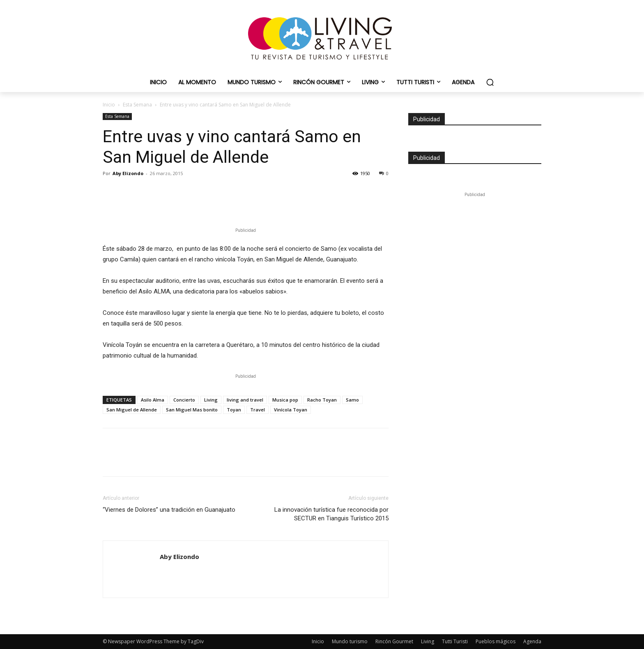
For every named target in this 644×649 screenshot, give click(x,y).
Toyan (234, 410)
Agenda (532, 641)
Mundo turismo (350, 641)
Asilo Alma (153, 400)
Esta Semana (137, 105)
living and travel (245, 400)
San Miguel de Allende (132, 410)
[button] (490, 82)
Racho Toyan (322, 400)
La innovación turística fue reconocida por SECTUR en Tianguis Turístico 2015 (331, 514)
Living (211, 400)
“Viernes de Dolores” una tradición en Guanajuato (169, 510)
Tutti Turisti (455, 641)
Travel (258, 410)
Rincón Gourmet (394, 641)
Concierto (184, 400)
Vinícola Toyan (291, 410)
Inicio (109, 105)
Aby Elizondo (128, 173)
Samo (352, 400)
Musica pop (285, 400)
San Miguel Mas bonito (192, 410)
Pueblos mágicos (496, 641)
